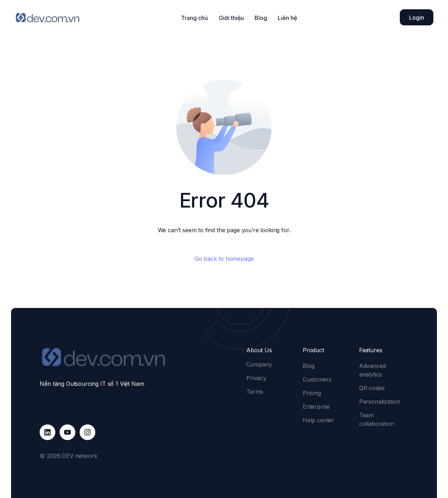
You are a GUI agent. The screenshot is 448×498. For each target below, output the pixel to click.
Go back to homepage (224, 259)
